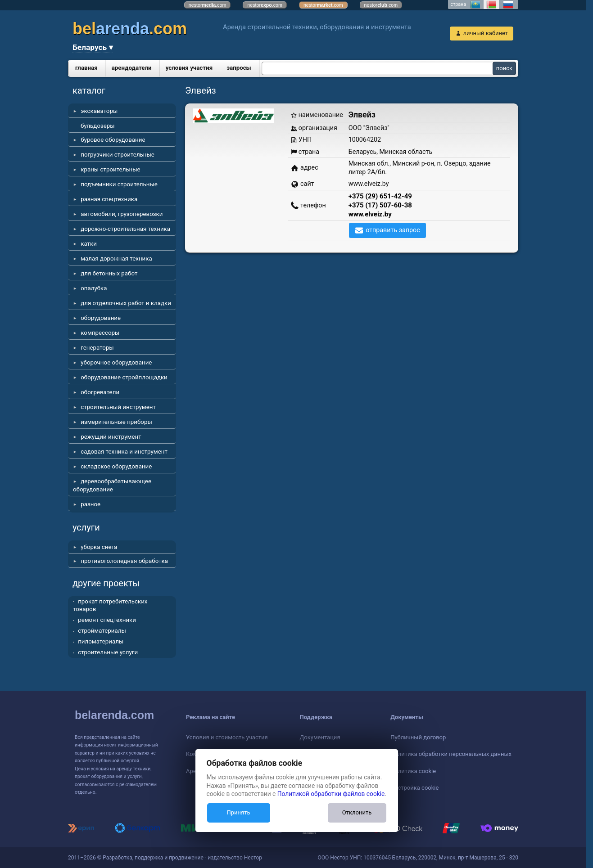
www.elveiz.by (370, 214)
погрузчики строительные (118, 155)
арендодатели (132, 68)
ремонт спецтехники (107, 620)
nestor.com (208, 5)
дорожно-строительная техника (125, 229)
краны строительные (110, 169)
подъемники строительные (119, 184)
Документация (320, 737)
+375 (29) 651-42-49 (380, 196)
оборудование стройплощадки (124, 377)
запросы (239, 68)
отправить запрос (393, 230)
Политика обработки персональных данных (451, 754)
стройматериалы (102, 631)
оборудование (101, 318)
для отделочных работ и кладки (126, 303)
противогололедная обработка (124, 561)
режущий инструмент (111, 437)
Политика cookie (413, 771)
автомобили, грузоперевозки (122, 214)
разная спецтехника (109, 199)
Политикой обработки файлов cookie (331, 794)
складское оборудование (116, 466)
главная (86, 68)
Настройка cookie (414, 788)
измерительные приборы (116, 422)
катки (89, 244)
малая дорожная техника (116, 259)
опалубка (94, 288)
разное (91, 504)
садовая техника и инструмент (124, 452)
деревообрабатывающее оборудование (112, 485)
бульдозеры (98, 126)
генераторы (97, 348)
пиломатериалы (101, 641)
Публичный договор (418, 737)
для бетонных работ (109, 273)
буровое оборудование (113, 140)
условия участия (189, 68)
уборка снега (99, 547)
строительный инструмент (118, 407)
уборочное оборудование (116, 362)
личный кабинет (485, 33)
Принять (238, 812)
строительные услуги (108, 652)
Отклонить (357, 812)
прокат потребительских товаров (110, 605)
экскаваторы (99, 111)
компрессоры (100, 333)
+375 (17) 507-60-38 (380, 205)
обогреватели (100, 392)
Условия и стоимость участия (227, 737)
